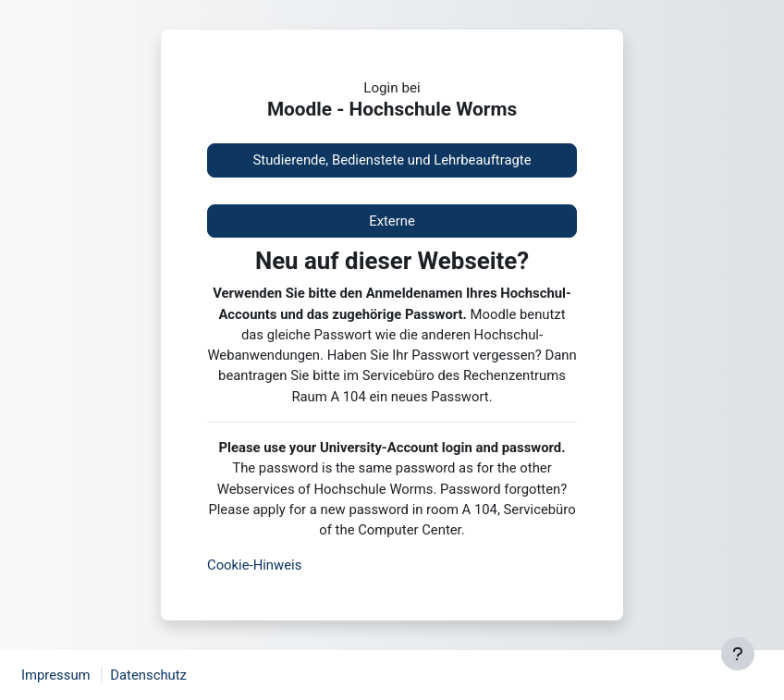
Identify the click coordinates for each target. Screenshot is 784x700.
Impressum (56, 675)
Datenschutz (148, 675)
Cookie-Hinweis (254, 565)
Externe (392, 221)
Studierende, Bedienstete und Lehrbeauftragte (392, 160)
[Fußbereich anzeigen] (738, 654)
